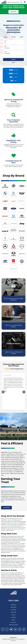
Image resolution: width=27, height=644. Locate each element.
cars (8, 525)
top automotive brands (7, 526)
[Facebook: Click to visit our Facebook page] (3, 629)
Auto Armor (14, 622)
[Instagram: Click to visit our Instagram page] (20, 629)
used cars (9, 564)
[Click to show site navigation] (25, 2)
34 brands (23, 541)
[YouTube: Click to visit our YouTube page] (11, 629)
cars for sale (10, 520)
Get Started (6, 508)
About (13, 620)
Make (5, 46)
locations (21, 560)
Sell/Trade (13, 612)
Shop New (13, 605)
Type (5, 41)
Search (13, 59)
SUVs (17, 525)
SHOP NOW (14, 12)
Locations (13, 617)
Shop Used (13, 607)
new (8, 527)
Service (13, 615)
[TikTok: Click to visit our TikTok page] (24, 629)
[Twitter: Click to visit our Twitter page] (7, 629)
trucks (12, 525)
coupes (20, 544)
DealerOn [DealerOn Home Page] (13, 639)
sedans (16, 544)
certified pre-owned (20, 527)
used (11, 527)
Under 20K (13, 610)
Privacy (18, 639)
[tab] (5, 37)
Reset (13, 62)
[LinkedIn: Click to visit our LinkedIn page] (15, 629)
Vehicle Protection (14, 625)
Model (5, 52)
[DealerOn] (13, 638)
